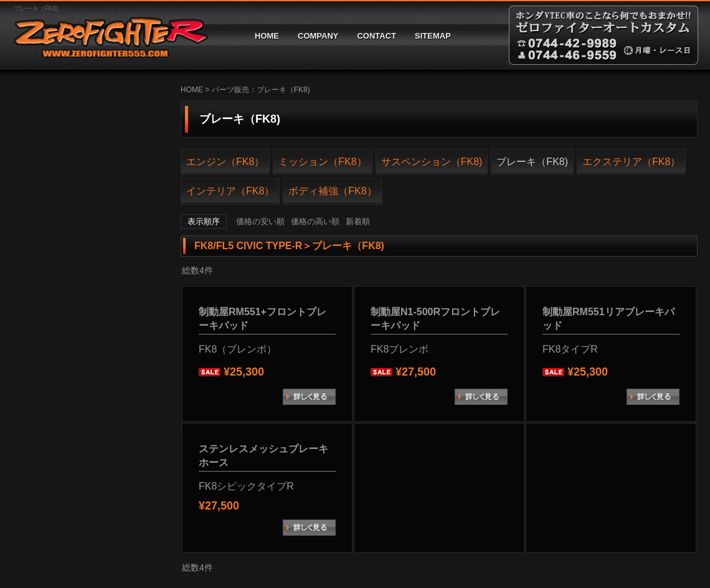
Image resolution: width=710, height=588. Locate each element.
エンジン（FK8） (225, 162)
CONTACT (376, 36)
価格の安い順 (260, 221)
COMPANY (318, 36)
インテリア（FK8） (230, 191)
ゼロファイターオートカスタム (106, 35)
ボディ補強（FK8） (332, 191)
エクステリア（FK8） (631, 162)
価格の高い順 (315, 221)
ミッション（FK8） (322, 162)
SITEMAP (433, 36)
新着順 (358, 221)
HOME (267, 36)
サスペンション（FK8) (432, 162)
